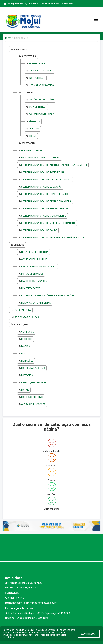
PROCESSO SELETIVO (32, 397)
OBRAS (33, 136)
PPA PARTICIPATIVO (31, 288)
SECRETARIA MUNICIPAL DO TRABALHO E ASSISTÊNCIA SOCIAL (53, 237)
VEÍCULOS (34, 129)
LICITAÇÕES (27, 361)
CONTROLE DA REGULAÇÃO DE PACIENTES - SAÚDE (48, 295)
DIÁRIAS (25, 346)
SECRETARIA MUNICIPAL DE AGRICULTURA (43, 172)
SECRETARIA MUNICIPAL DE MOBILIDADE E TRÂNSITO (48, 223)
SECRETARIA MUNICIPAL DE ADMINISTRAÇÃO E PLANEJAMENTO (54, 165)
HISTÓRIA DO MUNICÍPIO (41, 100)
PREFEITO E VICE (37, 63)
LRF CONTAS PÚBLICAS (33, 368)
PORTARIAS (27, 375)
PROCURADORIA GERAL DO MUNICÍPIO (41, 158)
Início (8, 38)
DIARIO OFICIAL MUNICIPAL (35, 281)
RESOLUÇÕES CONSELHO (34, 383)
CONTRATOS (28, 332)
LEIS (23, 354)
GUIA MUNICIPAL (37, 107)
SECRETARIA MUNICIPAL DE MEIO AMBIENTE (44, 216)
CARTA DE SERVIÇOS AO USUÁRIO (39, 266)
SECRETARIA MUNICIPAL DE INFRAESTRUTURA (45, 208)
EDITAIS (25, 390)
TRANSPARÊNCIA (22, 310)
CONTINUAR (89, 634)
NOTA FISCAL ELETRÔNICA (35, 252)
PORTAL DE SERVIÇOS (32, 274)
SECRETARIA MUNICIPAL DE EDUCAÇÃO (41, 187)
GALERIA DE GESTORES (41, 71)
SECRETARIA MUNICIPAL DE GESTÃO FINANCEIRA (46, 201)
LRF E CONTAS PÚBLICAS (26, 317)
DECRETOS (27, 339)
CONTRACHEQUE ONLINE (34, 259)
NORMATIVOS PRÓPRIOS (41, 85)
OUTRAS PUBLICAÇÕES (33, 404)
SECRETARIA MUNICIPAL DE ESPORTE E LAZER (45, 194)
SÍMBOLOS (34, 121)
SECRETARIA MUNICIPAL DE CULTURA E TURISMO (46, 179)
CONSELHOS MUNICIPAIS (42, 114)
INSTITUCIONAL (37, 78)
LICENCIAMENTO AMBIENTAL (36, 303)
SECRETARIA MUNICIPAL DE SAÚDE (39, 230)
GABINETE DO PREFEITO (33, 150)
